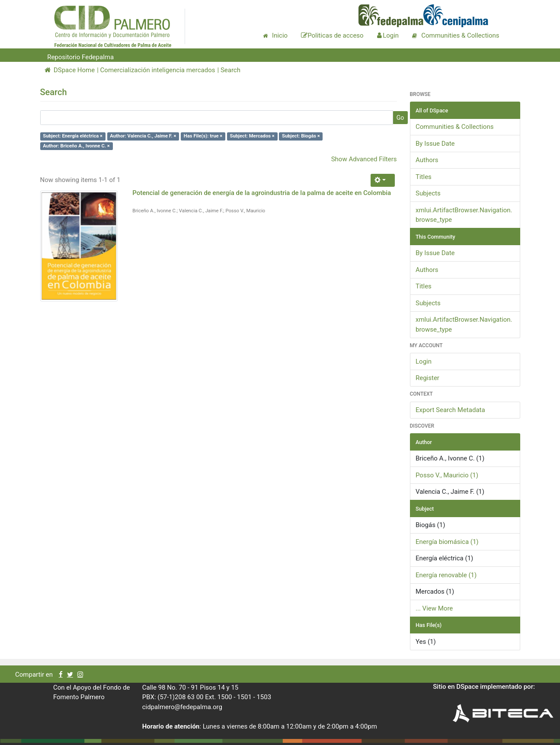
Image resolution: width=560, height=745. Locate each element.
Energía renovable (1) (446, 575)
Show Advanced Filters (364, 159)
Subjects (428, 193)
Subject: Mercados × (252, 136)
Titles (424, 177)
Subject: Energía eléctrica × (73, 136)
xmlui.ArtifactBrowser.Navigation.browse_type (464, 215)
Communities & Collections (454, 127)
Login (424, 361)
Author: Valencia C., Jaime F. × (143, 136)
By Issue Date (435, 144)
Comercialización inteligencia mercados (158, 70)
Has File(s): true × (203, 136)
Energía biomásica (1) (447, 542)
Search (230, 70)
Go (400, 118)
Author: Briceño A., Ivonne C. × (76, 146)
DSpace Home (70, 70)
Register (427, 378)
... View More (434, 608)
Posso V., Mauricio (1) (447, 475)
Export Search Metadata (450, 410)
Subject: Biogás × (301, 136)
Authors (427, 160)
